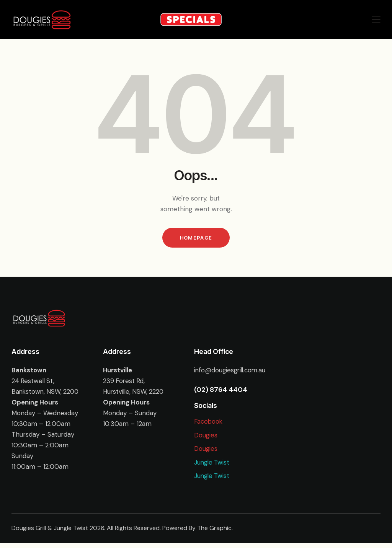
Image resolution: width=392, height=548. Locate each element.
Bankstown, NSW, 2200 (46, 393)
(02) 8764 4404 (221, 391)
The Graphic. (215, 533)
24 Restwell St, (34, 382)
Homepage (196, 238)
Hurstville (118, 371)
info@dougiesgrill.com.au (231, 371)
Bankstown (29, 371)
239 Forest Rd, (125, 382)
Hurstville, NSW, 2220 (135, 393)
